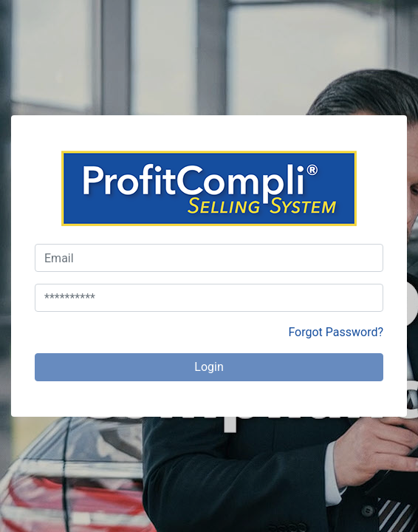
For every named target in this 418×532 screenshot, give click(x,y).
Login (209, 367)
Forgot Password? (336, 332)
